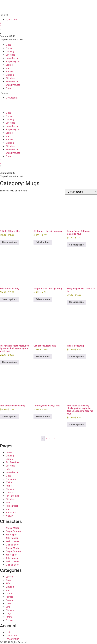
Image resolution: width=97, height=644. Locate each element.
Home (9, 452)
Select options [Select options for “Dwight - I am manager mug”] (43, 299)
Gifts (8, 583)
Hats (8, 469)
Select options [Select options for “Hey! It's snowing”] (76, 357)
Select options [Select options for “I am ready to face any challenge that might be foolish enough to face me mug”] (76, 425)
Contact (9, 65)
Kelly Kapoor (12, 538)
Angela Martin (13, 528)
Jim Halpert (11, 535)
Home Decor (12, 58)
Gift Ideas (10, 55)
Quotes (9, 577)
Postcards (11, 479)
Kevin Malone (12, 541)
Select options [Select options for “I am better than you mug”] (9, 417)
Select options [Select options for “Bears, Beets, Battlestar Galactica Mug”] (76, 245)
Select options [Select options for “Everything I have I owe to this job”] (76, 302)
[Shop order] (81, 192)
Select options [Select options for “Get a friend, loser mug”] (43, 357)
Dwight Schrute (13, 531)
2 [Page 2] (46, 439)
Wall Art (9, 482)
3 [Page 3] (50, 439)
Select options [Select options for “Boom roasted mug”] (9, 299)
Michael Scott (12, 545)
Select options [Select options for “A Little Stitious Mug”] (9, 242)
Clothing (10, 51)
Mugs (8, 45)
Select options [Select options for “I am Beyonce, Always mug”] (43, 417)
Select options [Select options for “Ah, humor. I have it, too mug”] (43, 242)
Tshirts (9, 593)
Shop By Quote (13, 62)
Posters (9, 48)
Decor (9, 580)
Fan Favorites (12, 462)
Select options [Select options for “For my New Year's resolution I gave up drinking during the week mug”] (9, 362)
